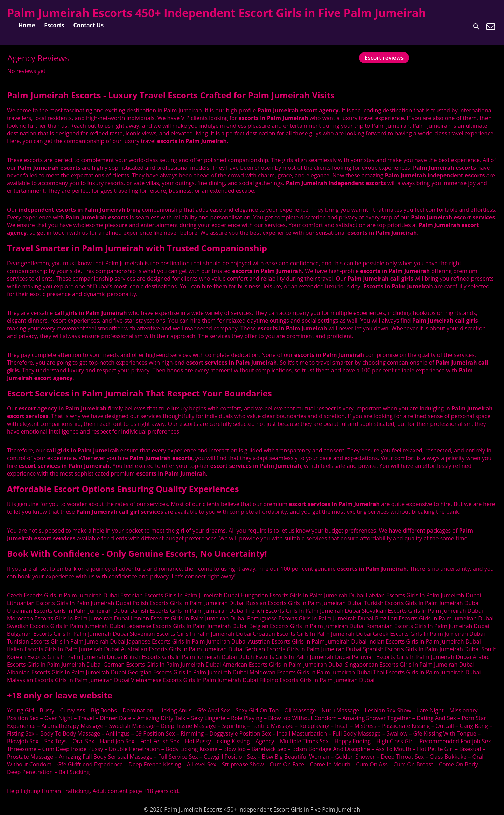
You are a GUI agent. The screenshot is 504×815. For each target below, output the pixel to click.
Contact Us (89, 25)
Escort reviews (384, 58)
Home (27, 25)
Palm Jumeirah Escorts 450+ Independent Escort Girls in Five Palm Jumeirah (216, 13)
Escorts (54, 25)
